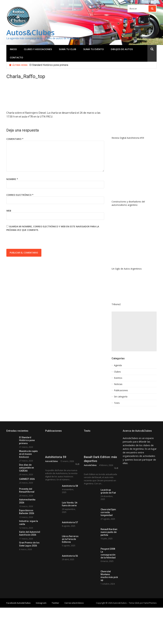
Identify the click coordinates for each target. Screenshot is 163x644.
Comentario (15, 139)
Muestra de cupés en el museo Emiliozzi (28, 454)
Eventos (118, 378)
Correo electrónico (20, 195)
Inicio (13, 49)
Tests (117, 403)
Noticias (118, 384)
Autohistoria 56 (70, 556)
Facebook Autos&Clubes (18, 603)
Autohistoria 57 (70, 522)
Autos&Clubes (30, 32)
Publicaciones (121, 390)
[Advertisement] (134, 331)
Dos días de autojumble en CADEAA (27, 468)
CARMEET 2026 (27, 479)
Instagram (41, 603)
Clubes (117, 372)
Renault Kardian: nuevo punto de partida (109, 532)
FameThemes (150, 603)
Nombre (12, 179)
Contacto (16, 57)
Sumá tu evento (94, 49)
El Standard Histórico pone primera (49, 65)
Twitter (55, 603)
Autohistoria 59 (56, 457)
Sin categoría (121, 397)
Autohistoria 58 (70, 486)
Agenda (118, 365)
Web (9, 211)
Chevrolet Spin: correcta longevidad (108, 512)
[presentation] (31, 241)
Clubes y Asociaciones (38, 49)
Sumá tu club (68, 49)
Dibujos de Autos (122, 49)
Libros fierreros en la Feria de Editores (70, 539)
